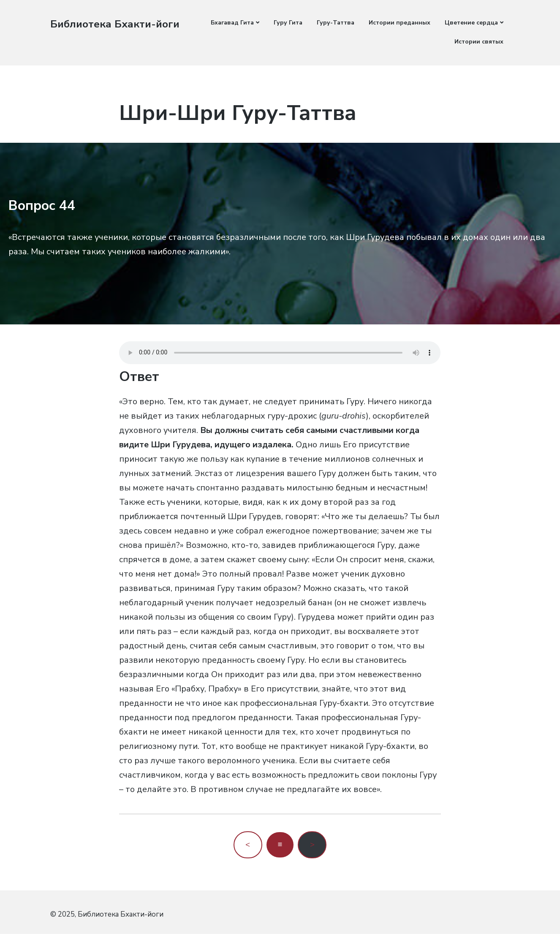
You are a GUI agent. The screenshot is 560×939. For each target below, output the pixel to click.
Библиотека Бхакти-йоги (118, 24)
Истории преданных (400, 23)
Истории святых (479, 42)
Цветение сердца (471, 23)
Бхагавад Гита (232, 23)
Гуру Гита (288, 23)
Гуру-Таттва (336, 23)
